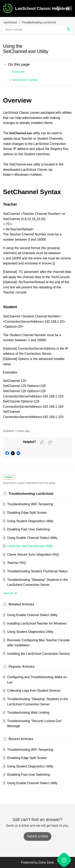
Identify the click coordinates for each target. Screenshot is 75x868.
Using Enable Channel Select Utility (32, 538)
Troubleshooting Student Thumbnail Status (37, 571)
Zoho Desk (46, 862)
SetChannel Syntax (25, 80)
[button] (58, 8)
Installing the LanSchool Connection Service (38, 654)
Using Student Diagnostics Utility (30, 521)
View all (10, 593)
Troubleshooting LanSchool (39, 22)
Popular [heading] (22, 667)
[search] (37, 29)
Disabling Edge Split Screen (27, 513)
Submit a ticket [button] (37, 836)
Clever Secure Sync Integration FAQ (33, 555)
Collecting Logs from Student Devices (34, 691)
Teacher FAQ (16, 563)
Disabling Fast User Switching (28, 529)
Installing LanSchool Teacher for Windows (37, 623)
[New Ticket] (37, 836)
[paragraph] (37, 260)
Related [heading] (21, 604)
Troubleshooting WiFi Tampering (30, 504)
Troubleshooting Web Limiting (28, 713)
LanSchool (10, 22)
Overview (18, 72)
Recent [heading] (21, 739)
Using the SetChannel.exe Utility (30, 546)
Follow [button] (9, 477)
